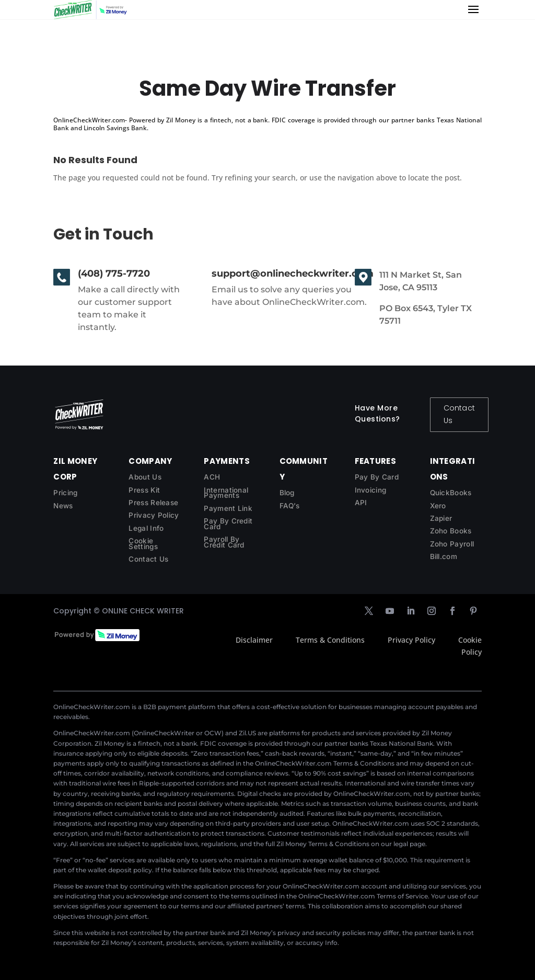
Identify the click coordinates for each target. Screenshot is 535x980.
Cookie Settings (143, 544)
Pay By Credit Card (228, 524)
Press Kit (144, 490)
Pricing (65, 493)
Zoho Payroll (452, 544)
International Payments (226, 493)
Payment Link (228, 508)
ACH (212, 477)
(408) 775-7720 (114, 274)
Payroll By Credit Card (224, 542)
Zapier (441, 518)
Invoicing (371, 490)
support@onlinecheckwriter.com (293, 274)
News (63, 506)
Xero (438, 506)
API (361, 503)
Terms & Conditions (330, 640)
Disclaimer (254, 640)
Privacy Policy (154, 515)
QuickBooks (451, 493)
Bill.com (444, 556)
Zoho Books (451, 531)
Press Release (153, 503)
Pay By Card (377, 477)
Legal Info (146, 528)
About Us (145, 477)
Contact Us (459, 414)
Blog (287, 493)
